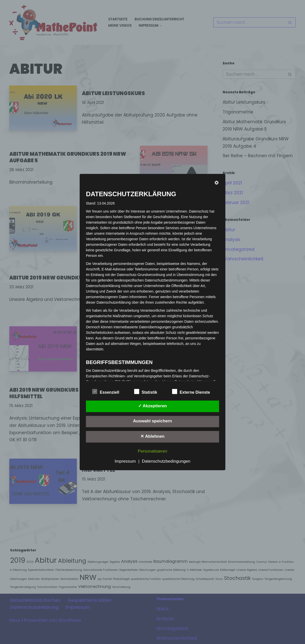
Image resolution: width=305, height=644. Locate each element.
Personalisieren (152, 451)
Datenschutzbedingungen (166, 461)
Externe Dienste (191, 391)
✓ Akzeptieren (152, 406)
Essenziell (106, 391)
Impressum (125, 461)
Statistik (146, 391)
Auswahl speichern (153, 421)
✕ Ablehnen (152, 436)
